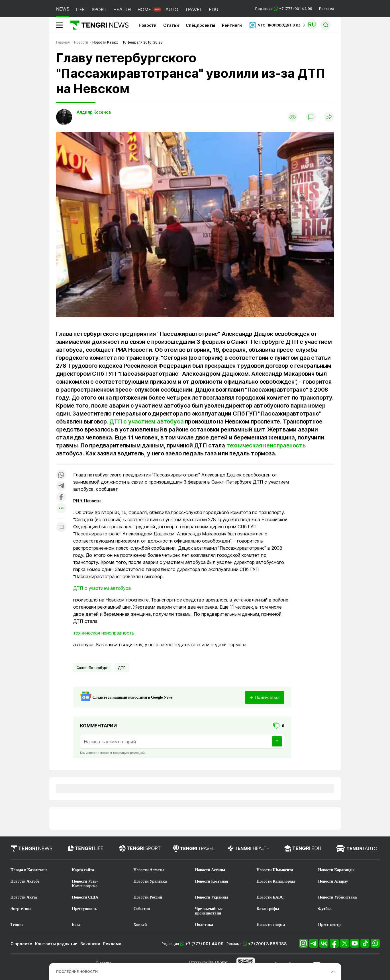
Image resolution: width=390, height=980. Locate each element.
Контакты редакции (56, 944)
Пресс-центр (329, 925)
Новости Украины (212, 897)
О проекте (21, 944)
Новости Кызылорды (276, 881)
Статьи (171, 25)
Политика (204, 925)
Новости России (148, 897)
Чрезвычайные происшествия (209, 911)
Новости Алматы (149, 870)
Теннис (17, 925)
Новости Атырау (333, 881)
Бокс (76, 925)
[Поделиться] (329, 117)
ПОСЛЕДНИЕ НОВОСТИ (77, 972)
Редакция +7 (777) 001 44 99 (284, 9)
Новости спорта (271, 925)
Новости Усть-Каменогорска (85, 884)
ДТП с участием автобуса (146, 422)
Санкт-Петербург (92, 668)
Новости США (85, 897)
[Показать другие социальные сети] (61, 509)
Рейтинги (232, 25)
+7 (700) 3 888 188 (268, 944)
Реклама (327, 9)
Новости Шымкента (275, 870)
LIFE (80, 10)
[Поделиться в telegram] (61, 486)
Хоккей (140, 925)
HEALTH (122, 10)
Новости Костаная (212, 881)
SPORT (99, 10)
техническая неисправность (266, 445)
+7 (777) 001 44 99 (205, 944)
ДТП (122, 668)
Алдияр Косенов (94, 112)
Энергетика (21, 909)
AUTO (172, 10)
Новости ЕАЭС (270, 897)
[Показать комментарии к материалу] (61, 527)
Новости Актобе (25, 881)
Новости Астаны (210, 870)
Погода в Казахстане (29, 870)
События (142, 909)
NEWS (63, 9)
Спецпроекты (200, 25)
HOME (144, 10)
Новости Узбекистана (338, 897)
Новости (148, 25)
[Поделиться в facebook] (61, 497)
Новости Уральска (150, 881)
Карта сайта (83, 870)
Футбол (325, 909)
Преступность (85, 909)
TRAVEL (194, 10)
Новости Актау (24, 897)
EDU (214, 10)
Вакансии (90, 944)
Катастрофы (268, 909)
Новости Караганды (336, 870)
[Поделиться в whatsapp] (61, 475)
